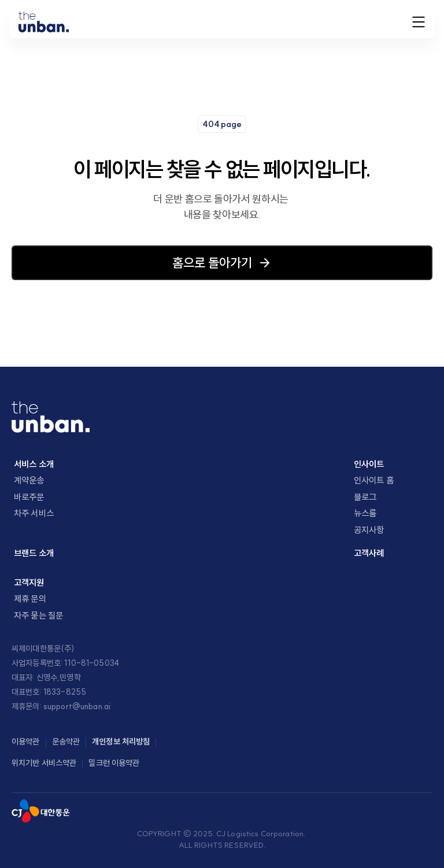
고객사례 (369, 553)
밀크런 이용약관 (114, 763)
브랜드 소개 (34, 553)
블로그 (365, 497)
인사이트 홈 (374, 480)
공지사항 (369, 530)
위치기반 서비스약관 (44, 763)
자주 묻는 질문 (38, 615)
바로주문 (29, 497)
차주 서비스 (34, 513)
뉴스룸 (365, 513)
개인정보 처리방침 (121, 742)
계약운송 (29, 480)
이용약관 (26, 742)
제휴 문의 (30, 599)
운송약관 (66, 742)
